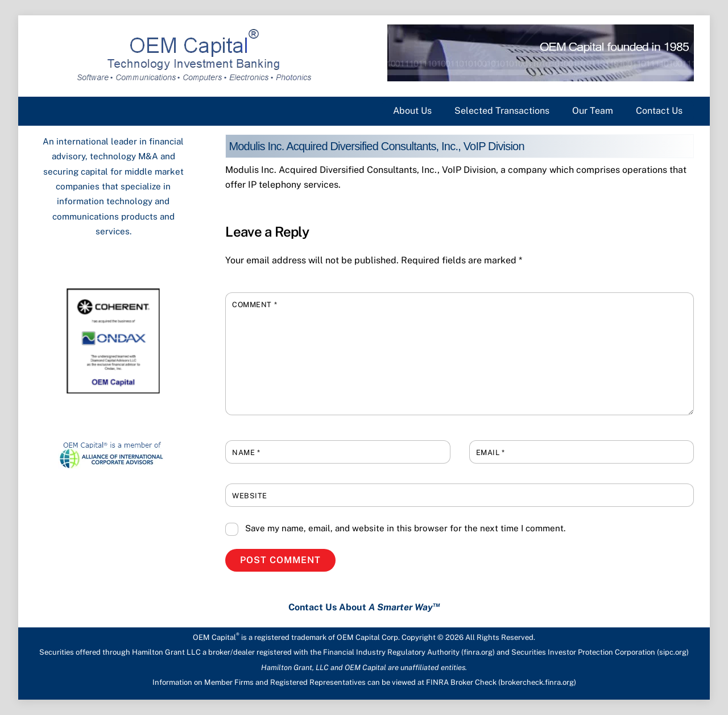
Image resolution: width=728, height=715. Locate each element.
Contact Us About (364, 607)
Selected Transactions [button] (502, 111)
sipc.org (673, 652)
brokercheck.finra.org (537, 682)
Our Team (593, 111)
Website (250, 496)
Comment (255, 305)
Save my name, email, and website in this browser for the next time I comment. (405, 528)
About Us (412, 111)
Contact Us (659, 111)
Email (491, 452)
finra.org (478, 652)
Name (246, 452)
